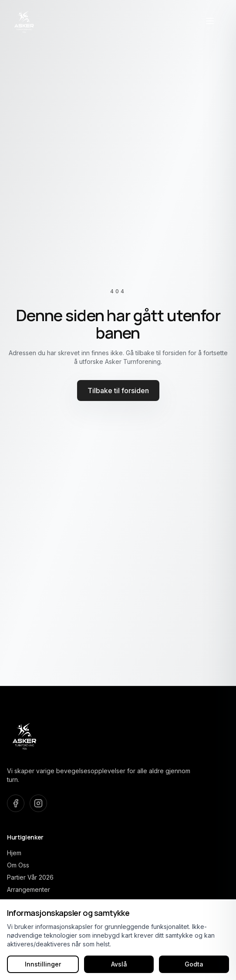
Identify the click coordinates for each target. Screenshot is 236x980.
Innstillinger (43, 964)
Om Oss (18, 865)
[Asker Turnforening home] (24, 21)
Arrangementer (29, 889)
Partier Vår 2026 (30, 877)
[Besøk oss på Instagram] (38, 803)
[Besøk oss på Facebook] (16, 803)
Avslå (119, 964)
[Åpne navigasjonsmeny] (210, 21)
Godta (194, 964)
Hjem (14, 853)
